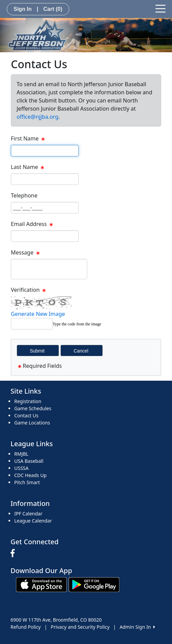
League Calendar (33, 521)
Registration (28, 401)
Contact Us (26, 415)
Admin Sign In (137, 627)
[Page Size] (45, 151)
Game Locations (32, 423)
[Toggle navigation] (160, 8)
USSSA (21, 468)
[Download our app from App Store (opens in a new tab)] (41, 584)
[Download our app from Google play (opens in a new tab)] (94, 584)
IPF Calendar (28, 514)
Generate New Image (38, 314)
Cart (53, 9)
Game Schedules (33, 408)
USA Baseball (29, 461)
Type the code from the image (77, 324)
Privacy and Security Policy (80, 627)
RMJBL (21, 454)
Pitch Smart (27, 482)
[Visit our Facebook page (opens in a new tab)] (14, 553)
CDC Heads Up (30, 475)
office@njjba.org (37, 117)
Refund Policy (26, 627)
